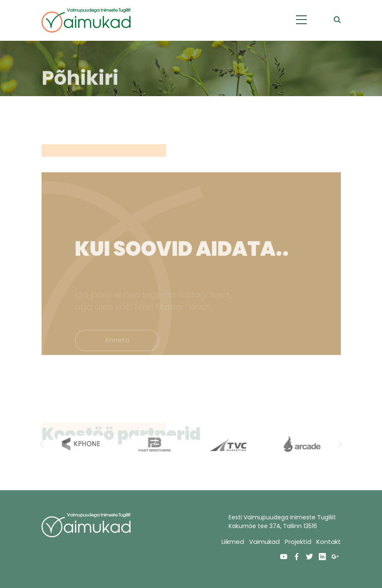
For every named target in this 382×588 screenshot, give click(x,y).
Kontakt (329, 542)
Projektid (298, 542)
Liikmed (233, 542)
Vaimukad (264, 542)
